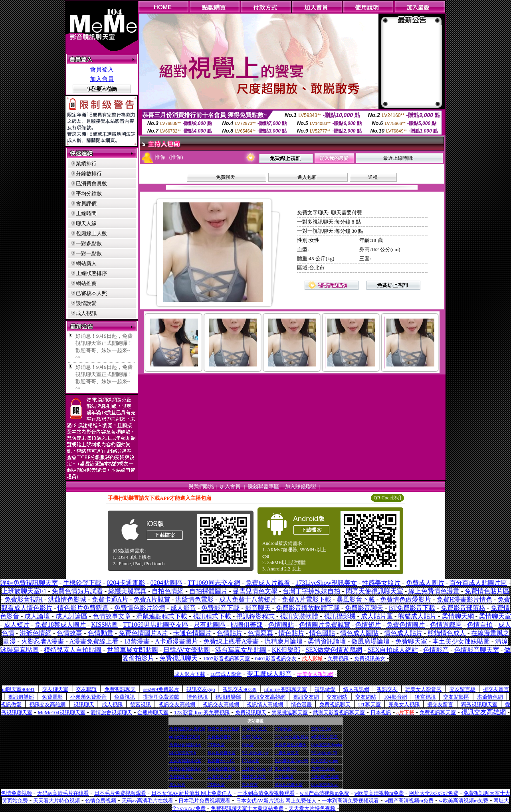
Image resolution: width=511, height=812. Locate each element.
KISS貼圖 (104, 625)
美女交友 (250, 785)
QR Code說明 (387, 498)
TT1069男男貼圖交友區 (156, 625)
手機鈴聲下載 (82, 583)
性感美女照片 (381, 583)
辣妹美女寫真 (254, 777)
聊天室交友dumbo (327, 745)
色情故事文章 (112, 616)
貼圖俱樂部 (247, 625)
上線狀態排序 (91, 273)
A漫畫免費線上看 (94, 641)
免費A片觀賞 (152, 599)
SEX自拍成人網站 (393, 650)
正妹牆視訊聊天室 (185, 761)
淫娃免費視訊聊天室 (29, 583)
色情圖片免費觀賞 (325, 625)
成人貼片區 (377, 616)
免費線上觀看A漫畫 (231, 641)
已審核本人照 (91, 293)
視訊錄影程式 (255, 616)
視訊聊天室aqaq (256, 753)
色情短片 (368, 625)
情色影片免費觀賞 (83, 608)
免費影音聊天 (364, 608)
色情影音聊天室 (477, 650)
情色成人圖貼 (359, 633)
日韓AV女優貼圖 (187, 650)
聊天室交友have (325, 785)
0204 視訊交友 (255, 729)
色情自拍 (480, 625)
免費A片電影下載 (307, 599)
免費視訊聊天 (220, 737)
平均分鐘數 (89, 193)
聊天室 (248, 745)
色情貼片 (230, 633)
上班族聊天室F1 (24, 591)
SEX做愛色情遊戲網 (334, 650)
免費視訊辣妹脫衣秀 (187, 729)
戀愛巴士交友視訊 (224, 729)
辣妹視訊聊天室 (222, 753)
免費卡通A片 (110, 599)
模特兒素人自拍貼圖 (73, 650)
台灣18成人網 (220, 777)
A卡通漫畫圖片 (176, 641)
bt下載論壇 (284, 777)
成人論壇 (37, 616)
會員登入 (102, 69)
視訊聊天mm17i (221, 761)
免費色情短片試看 (77, 591)
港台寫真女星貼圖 (241, 650)
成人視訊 (86, 313)
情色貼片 (291, 633)
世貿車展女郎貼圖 (133, 650)
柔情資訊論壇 (327, 641)
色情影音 (436, 650)
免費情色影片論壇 (140, 608)
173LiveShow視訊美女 (326, 583)
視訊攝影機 (340, 616)
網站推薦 (86, 283)
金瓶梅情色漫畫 (325, 777)
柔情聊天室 (495, 616)
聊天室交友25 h (183, 753)
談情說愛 (86, 303)
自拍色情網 (168, 591)
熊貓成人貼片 (417, 616)
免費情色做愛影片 (406, 599)
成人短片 (17, 625)
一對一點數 (89, 253)
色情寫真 (260, 633)
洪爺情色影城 (67, 599)
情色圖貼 (322, 633)
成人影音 (183, 608)
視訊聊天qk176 (324, 753)
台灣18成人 (252, 737)
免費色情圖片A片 (143, 633)
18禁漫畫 (137, 641)
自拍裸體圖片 (208, 591)
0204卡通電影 (126, 583)
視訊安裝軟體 (299, 616)
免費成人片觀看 (268, 583)
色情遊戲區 (446, 625)
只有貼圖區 (210, 625)
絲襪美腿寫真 (127, 591)
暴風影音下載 (356, 599)
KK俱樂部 (286, 650)
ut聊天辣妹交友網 (185, 737)
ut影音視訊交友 (325, 737)
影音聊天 (258, 608)
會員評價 (86, 203)
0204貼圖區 (166, 583)
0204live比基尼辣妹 (292, 737)
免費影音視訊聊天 (185, 745)
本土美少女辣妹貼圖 (461, 641)
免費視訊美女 (181, 777)
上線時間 (86, 213)
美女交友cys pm (325, 761)
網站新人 (86, 263)
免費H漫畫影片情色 (465, 599)
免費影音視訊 (24, 599)
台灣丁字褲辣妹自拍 (311, 591)
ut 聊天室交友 (287, 753)
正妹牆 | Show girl (257, 769)
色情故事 (69, 633)
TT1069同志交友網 (214, 583)
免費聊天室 (411, 641)
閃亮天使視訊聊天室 (374, 591)
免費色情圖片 (406, 625)
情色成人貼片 (403, 633)
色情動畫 (101, 633)
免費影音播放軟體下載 (308, 608)
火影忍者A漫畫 (43, 641)
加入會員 (102, 79)
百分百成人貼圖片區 (478, 583)
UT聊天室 (283, 729)
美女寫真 (177, 785)
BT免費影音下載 (412, 608)
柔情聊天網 (458, 616)
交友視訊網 (321, 729)
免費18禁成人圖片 (60, 625)
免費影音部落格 (463, 608)
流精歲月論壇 (283, 641)
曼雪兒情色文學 (255, 591)
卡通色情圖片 (192, 633)
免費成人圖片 (425, 583)
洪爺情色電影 (194, 599)
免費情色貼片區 (487, 591)
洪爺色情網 (36, 633)
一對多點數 (89, 243)
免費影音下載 (220, 608)
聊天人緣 (86, 223)
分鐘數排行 (89, 173)
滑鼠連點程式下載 (162, 616)
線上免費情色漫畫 (434, 591)
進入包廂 (307, 177)
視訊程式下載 (212, 616)
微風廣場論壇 (370, 641)
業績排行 (86, 163)
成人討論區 (71, 616)
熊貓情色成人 (447, 633)
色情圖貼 (281, 625)
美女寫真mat (286, 769)
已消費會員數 (91, 183)
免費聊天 (226, 177)
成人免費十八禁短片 (248, 599)
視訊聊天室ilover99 (291, 761)
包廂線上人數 (91, 233)
